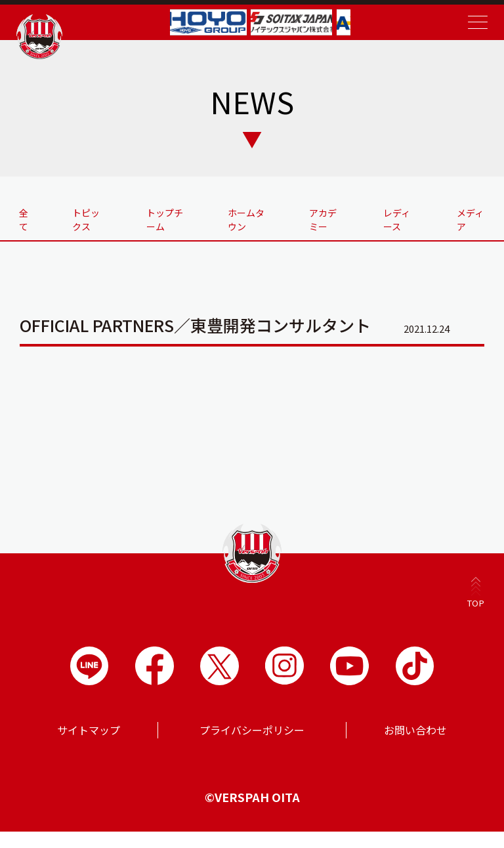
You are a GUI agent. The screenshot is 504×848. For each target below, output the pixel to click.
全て (29, 219)
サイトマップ (89, 746)
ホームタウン (249, 219)
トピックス (92, 226)
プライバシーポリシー (252, 746)
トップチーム (170, 219)
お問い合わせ (415, 746)
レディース (396, 226)
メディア (469, 219)
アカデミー (323, 226)
